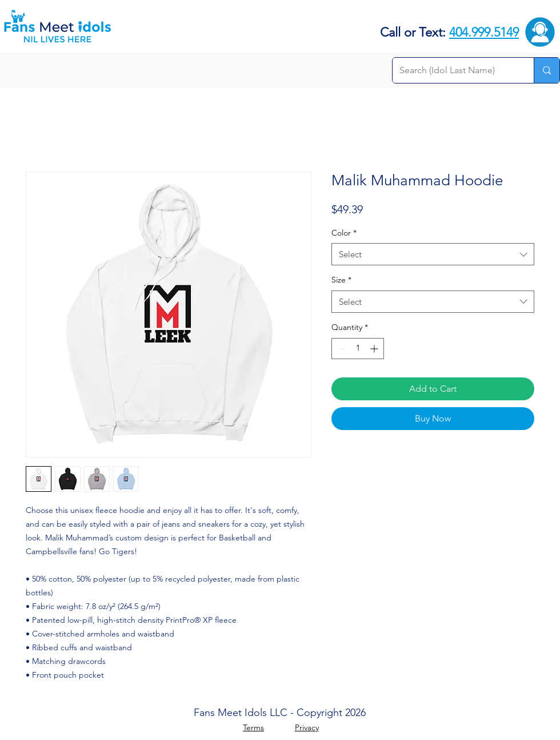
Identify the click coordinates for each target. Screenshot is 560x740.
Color (344, 233)
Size (341, 280)
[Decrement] (340, 349)
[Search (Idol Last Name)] (455, 70)
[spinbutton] (358, 349)
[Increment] (375, 349)
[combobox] (433, 254)
